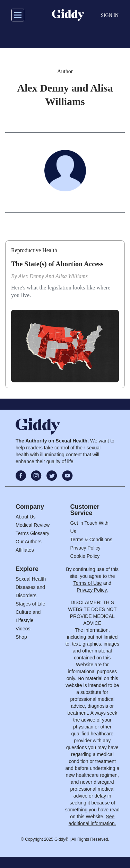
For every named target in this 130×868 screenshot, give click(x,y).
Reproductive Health (34, 250)
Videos (23, 629)
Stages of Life (31, 604)
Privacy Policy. (92, 590)
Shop (21, 637)
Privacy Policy (85, 548)
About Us (26, 517)
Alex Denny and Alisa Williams (53, 276)
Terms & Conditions (91, 540)
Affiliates (25, 550)
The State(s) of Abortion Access (57, 264)
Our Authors (29, 542)
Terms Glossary (32, 533)
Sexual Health (31, 579)
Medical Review (33, 525)
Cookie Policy (85, 556)
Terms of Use (87, 583)
